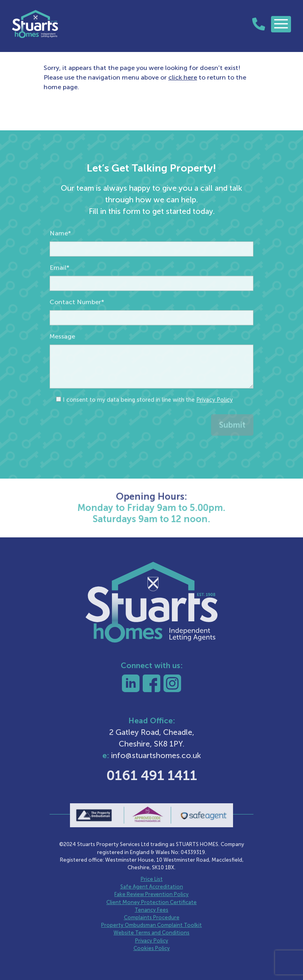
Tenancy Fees (151, 910)
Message (62, 360)
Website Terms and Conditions (151, 933)
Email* (60, 291)
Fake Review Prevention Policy (151, 894)
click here (183, 77)
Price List (152, 879)
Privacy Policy (214, 423)
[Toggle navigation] (281, 24)
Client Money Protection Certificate (151, 902)
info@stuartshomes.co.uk (156, 755)
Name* (60, 257)
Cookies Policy (152, 948)
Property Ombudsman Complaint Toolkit (151, 925)
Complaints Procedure (152, 917)
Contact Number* (77, 326)
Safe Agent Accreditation (152, 887)
